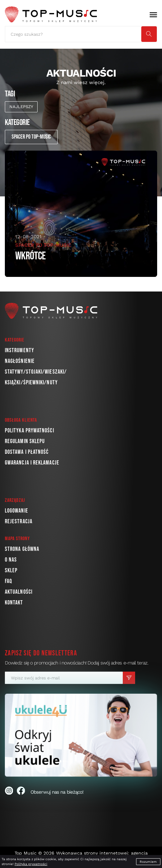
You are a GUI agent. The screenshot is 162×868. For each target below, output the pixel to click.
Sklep (11, 570)
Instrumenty (19, 350)
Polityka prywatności (29, 431)
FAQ (8, 581)
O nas (11, 560)
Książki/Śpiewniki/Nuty (31, 383)
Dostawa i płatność (27, 452)
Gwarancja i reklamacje (32, 463)
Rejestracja (19, 521)
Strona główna (22, 549)
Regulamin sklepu (25, 441)
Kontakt (14, 603)
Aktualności (19, 592)
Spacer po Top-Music (31, 137)
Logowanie (17, 511)
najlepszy (21, 107)
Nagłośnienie (20, 361)
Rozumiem (148, 862)
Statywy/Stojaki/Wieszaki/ (36, 372)
